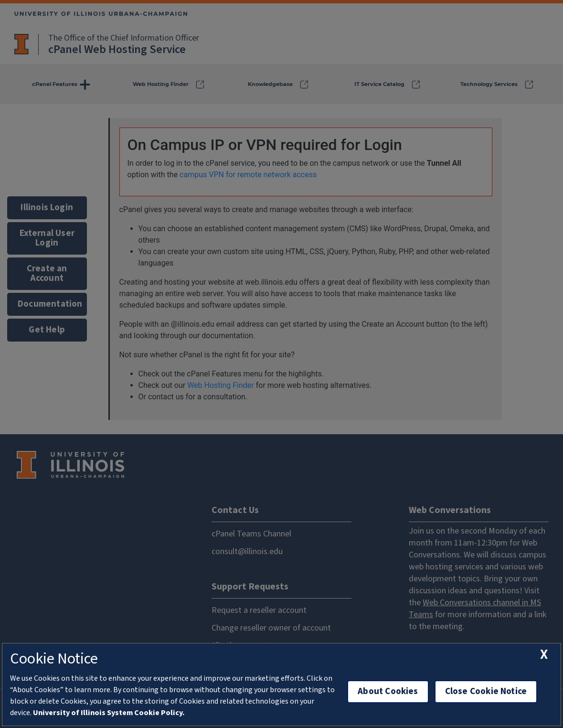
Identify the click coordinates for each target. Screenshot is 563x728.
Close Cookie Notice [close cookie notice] (486, 691)
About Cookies (388, 691)
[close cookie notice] (544, 655)
